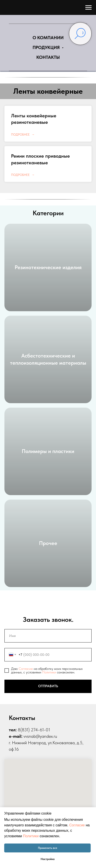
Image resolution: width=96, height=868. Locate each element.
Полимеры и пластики (48, 451)
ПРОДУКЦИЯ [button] (47, 47)
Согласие (26, 669)
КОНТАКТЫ (48, 57)
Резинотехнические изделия (48, 267)
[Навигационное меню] (88, 8)
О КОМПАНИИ (48, 38)
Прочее (48, 543)
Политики (49, 672)
